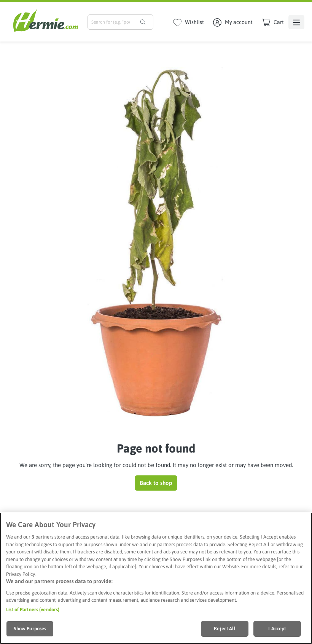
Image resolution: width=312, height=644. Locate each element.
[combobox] (111, 22)
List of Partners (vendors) (33, 610)
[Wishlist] (189, 22)
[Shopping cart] (273, 22)
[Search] (143, 22)
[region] (156, 578)
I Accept (277, 629)
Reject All (224, 629)
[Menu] (296, 22)
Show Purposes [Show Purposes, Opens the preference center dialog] (30, 629)
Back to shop (156, 483)
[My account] (233, 22)
